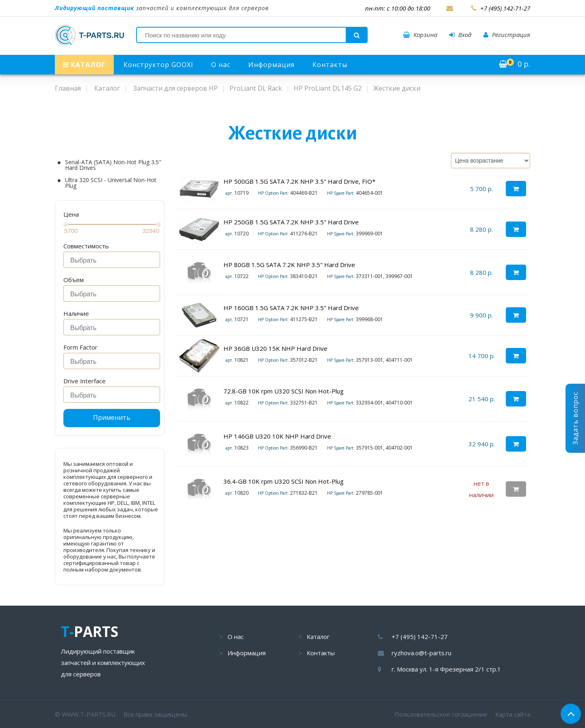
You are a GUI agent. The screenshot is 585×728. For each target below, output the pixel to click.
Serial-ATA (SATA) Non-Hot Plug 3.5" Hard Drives (113, 165)
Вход (460, 35)
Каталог (318, 637)
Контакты (330, 65)
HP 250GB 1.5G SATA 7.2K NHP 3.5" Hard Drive (291, 222)
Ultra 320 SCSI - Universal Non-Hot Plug (111, 183)
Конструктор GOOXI (158, 65)
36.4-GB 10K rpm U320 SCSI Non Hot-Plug (284, 481)
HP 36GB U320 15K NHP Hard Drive (275, 348)
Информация (271, 65)
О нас (221, 65)
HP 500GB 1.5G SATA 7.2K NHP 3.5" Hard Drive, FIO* (299, 181)
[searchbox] (114, 261)
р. (515, 64)
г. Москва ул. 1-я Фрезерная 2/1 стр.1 (446, 669)
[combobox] (112, 260)
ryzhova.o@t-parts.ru (421, 653)
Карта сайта (513, 714)
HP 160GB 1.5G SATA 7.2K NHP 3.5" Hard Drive (291, 308)
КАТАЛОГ (84, 65)
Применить (112, 417)
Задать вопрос (575, 418)
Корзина (420, 35)
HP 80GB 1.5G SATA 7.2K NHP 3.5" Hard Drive (289, 265)
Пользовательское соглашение (441, 714)
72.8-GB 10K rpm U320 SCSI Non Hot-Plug (284, 391)
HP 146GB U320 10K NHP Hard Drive (277, 436)
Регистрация (507, 35)
